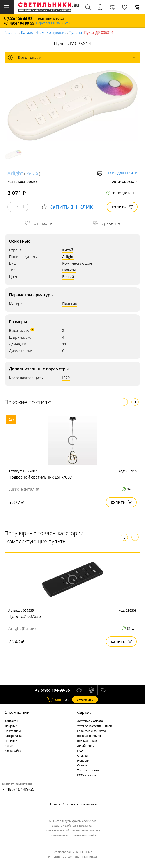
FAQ (80, 751)
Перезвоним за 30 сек (53, 23)
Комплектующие (52, 33)
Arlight (15, 173)
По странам (13, 731)
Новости (83, 760)
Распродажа (13, 736)
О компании (17, 712)
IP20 (66, 378)
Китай (32, 174)
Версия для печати (117, 173)
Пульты (75, 33)
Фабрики (11, 726)
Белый (68, 277)
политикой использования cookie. (74, 835)
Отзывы (83, 755)
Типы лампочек (88, 770)
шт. (55, 700)
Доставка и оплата (90, 721)
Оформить (85, 700)
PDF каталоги (86, 775)
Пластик (70, 304)
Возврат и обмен (89, 736)
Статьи (82, 765)
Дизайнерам (86, 746)
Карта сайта (13, 751)
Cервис (84, 712)
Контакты (11, 721)
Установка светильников (94, 726)
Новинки (11, 741)
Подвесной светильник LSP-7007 (40, 477)
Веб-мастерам (87, 741)
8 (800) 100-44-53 (18, 19)
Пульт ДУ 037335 (25, 616)
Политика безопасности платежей (73, 804)
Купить (122, 207)
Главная (12, 33)
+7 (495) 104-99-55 (19, 23)
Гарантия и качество (92, 731)
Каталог (28, 33)
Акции (9, 746)
